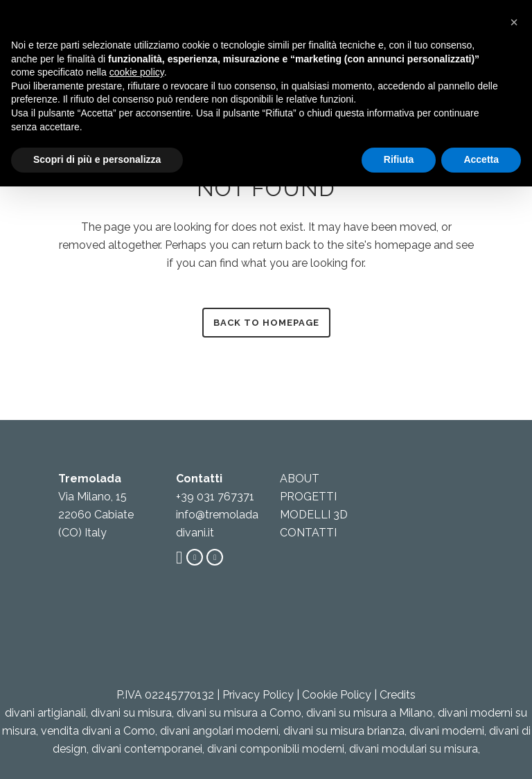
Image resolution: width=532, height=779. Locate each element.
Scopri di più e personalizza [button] (97, 159)
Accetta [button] (481, 159)
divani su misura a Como (239, 713)
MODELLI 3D (314, 515)
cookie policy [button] (137, 72)
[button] (514, 22)
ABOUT (300, 479)
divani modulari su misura (414, 749)
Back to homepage (266, 323)
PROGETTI (308, 497)
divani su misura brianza (344, 731)
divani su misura (131, 713)
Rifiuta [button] (399, 159)
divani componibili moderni (276, 749)
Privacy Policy (258, 695)
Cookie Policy (337, 695)
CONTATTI (308, 533)
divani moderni (447, 731)
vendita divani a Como (98, 731)
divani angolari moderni (219, 731)
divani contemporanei (147, 749)
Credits (398, 695)
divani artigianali (45, 713)
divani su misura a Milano (370, 713)
